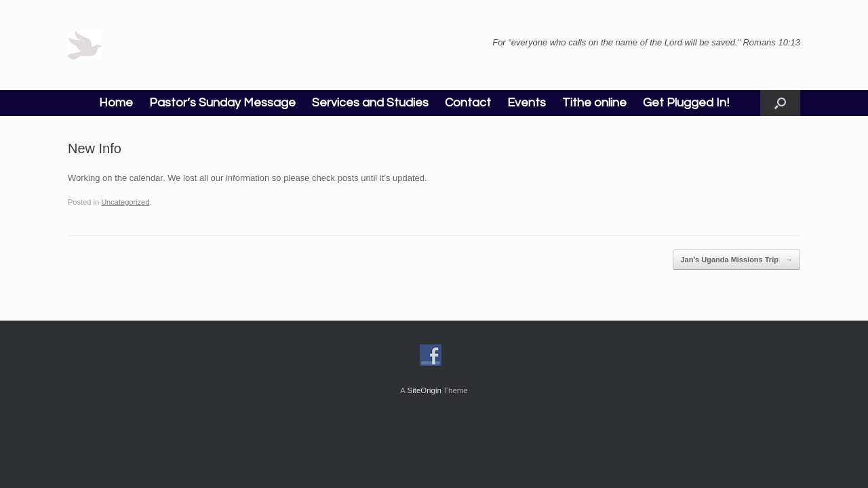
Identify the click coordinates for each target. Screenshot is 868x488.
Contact (468, 103)
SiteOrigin (424, 390)
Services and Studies (370, 103)
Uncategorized (125, 202)
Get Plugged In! (686, 103)
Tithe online (594, 103)
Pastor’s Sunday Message (222, 103)
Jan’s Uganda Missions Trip (736, 260)
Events (527, 103)
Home (116, 103)
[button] (780, 103)
